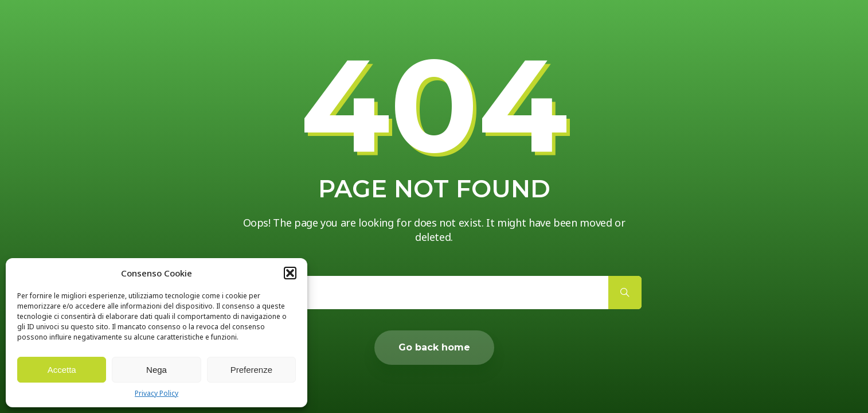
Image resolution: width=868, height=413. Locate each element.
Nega (157, 370)
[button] (290, 273)
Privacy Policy (157, 393)
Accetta (62, 370)
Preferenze (251, 370)
